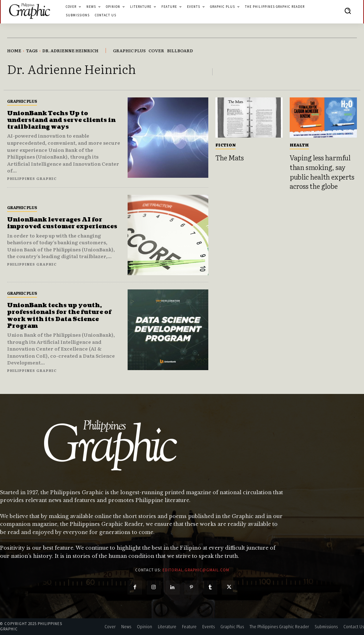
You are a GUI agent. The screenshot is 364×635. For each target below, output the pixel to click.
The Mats (230, 158)
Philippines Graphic (32, 178)
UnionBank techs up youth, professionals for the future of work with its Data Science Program (60, 316)
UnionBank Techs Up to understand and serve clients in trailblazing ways (62, 120)
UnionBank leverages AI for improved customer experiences (63, 223)
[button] (348, 11)
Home (14, 50)
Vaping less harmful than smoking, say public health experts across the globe (322, 172)
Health (299, 145)
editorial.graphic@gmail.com (196, 570)
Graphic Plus (22, 101)
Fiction (226, 145)
